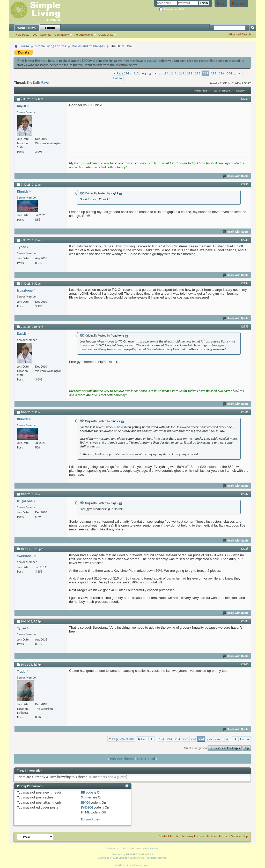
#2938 (245, 549)
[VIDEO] (87, 807)
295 (214, 73)
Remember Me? (172, 9)
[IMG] (85, 802)
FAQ (35, 35)
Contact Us (166, 836)
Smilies (86, 797)
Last (118, 78)
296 (222, 73)
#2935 (245, 326)
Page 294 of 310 (128, 73)
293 (197, 73)
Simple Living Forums (50, 46)
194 (166, 73)
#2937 (245, 494)
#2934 (245, 283)
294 (205, 73)
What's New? (27, 28)
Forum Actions (84, 35)
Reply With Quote (236, 176)
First (146, 74)
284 (182, 73)
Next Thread (146, 759)
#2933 (245, 240)
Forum (50, 28)
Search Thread (222, 91)
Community (62, 35)
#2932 (245, 184)
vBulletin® (132, 854)
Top (247, 748)
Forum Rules (90, 819)
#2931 (245, 99)
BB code (87, 792)
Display (240, 91)
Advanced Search (240, 34)
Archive (212, 836)
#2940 (245, 664)
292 (190, 73)
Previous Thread (122, 759)
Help (221, 3)
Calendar (46, 35)
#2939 (245, 621)
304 (230, 73)
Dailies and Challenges (88, 46)
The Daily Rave (38, 83)
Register (239, 3)
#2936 (245, 412)
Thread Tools (200, 91)
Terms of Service (230, 836)
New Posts (22, 35)
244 (174, 73)
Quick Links (106, 35)
